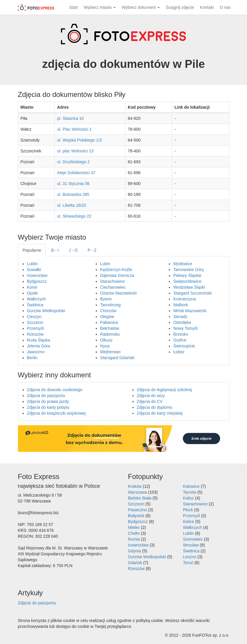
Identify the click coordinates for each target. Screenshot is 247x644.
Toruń (188, 563)
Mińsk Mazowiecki (190, 311)
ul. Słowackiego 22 (74, 216)
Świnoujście (184, 346)
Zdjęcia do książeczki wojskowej (56, 413)
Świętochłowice (187, 281)
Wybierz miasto (100, 7)
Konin (32, 287)
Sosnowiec (193, 539)
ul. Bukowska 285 (73, 194)
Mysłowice (183, 264)
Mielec (134, 527)
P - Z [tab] (92, 250)
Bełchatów (110, 328)
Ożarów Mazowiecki (118, 293)
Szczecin (35, 322)
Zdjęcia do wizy (151, 396)
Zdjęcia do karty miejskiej (160, 413)
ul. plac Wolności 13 (75, 151)
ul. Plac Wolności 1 (74, 129)
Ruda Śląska (39, 340)
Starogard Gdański (117, 358)
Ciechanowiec (113, 287)
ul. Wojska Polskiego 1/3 (79, 140)
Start (73, 7)
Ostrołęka (182, 322)
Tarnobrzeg (110, 305)
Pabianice (109, 322)
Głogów (107, 317)
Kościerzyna (184, 299)
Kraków (135, 486)
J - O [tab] (73, 250)
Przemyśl (36, 328)
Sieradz (180, 317)
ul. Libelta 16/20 (72, 205)
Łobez (179, 352)
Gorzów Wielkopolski (46, 311)
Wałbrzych (37, 299)
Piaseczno (138, 510)
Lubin (105, 264)
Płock (188, 510)
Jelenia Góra (39, 346)
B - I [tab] (55, 250)
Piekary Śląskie (187, 275)
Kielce (189, 522)
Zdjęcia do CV (150, 401)
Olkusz (106, 340)
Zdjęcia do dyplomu (155, 407)
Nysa (105, 346)
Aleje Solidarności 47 (76, 173)
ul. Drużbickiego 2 (73, 162)
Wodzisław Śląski (189, 287)
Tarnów (190, 492)
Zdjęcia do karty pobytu (48, 407)
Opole (32, 293)
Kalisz (188, 498)
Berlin (32, 358)
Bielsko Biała (140, 498)
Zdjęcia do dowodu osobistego (55, 390)
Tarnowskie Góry (189, 270)
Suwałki (34, 270)
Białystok (136, 516)
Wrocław (191, 545)
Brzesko (181, 334)
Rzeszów (35, 334)
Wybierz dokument (141, 7)
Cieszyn (34, 317)
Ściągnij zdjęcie (180, 7)
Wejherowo (110, 352)
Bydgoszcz (37, 281)
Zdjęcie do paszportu (37, 603)
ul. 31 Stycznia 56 (73, 184)
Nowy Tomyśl (185, 328)
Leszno (190, 557)
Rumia (134, 539)
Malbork (181, 305)
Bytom (106, 299)
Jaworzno (36, 352)
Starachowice (112, 281)
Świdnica (35, 305)
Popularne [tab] (32, 250)
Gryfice (180, 340)
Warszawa (138, 492)
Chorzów (108, 311)
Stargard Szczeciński (193, 293)
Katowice (191, 486)
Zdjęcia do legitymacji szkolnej (164, 390)
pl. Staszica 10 (70, 118)
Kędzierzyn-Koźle (116, 270)
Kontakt (207, 7)
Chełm (134, 533)
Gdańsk (135, 563)
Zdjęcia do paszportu (46, 396)
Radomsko (110, 334)
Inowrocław (37, 275)
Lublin (32, 264)
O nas (225, 7)
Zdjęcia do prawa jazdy (48, 401)
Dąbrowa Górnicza (117, 275)
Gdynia (135, 551)
